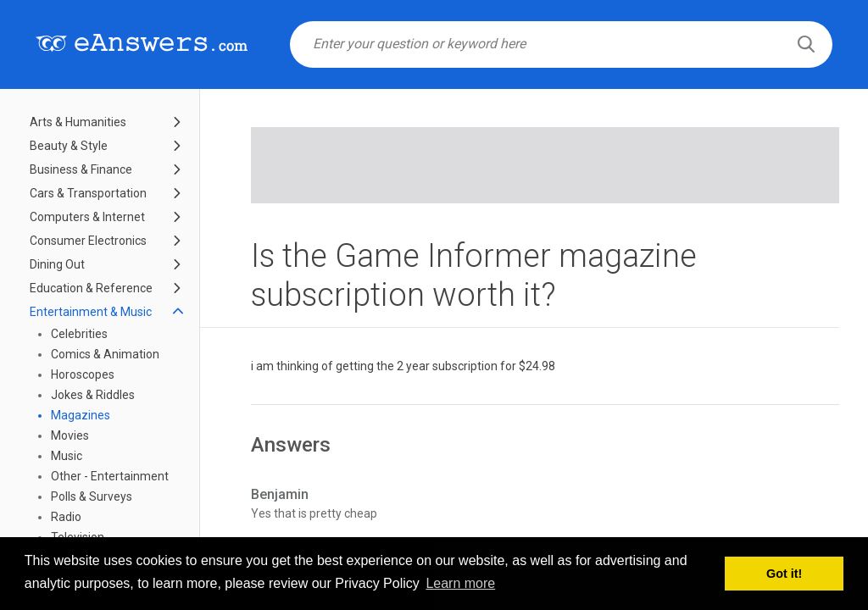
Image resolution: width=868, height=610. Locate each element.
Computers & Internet (87, 217)
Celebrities (79, 334)
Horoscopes (83, 374)
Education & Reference (91, 288)
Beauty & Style (69, 146)
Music (67, 456)
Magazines (81, 415)
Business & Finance (81, 169)
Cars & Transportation (88, 193)
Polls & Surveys (92, 496)
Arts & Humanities (78, 122)
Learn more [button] (460, 583)
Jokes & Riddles (93, 395)
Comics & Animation (105, 354)
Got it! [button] (784, 574)
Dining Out (57, 264)
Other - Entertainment (110, 476)
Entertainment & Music (91, 312)
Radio (66, 517)
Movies (70, 435)
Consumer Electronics (88, 241)
